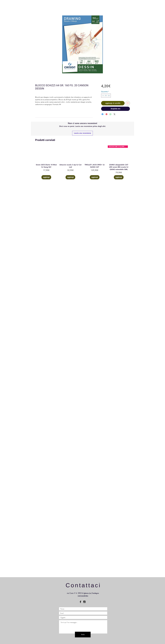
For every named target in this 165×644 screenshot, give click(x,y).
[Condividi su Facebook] (102, 114)
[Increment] (109, 96)
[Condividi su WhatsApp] (110, 114)
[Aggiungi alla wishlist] (128, 103)
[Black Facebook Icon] (80, 602)
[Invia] (83, 635)
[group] (82, 162)
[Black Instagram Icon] (84, 602)
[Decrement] (103, 96)
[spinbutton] (106, 96)
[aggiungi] (46, 177)
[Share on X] (114, 114)
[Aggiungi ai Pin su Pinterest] (106, 114)
